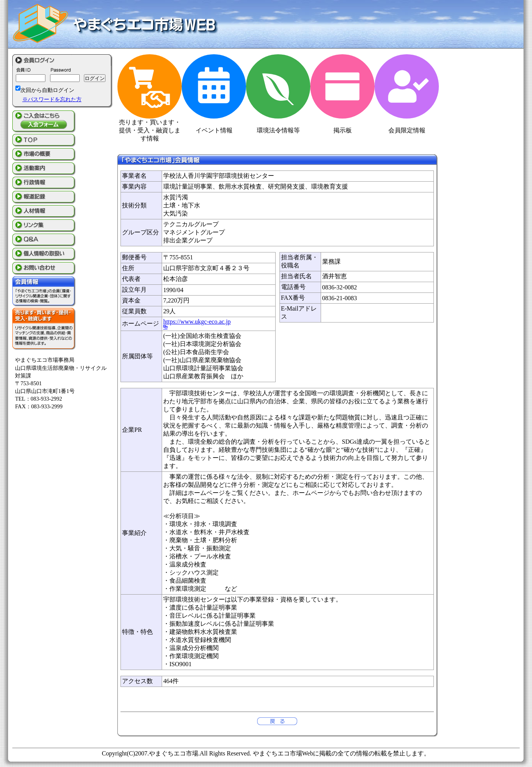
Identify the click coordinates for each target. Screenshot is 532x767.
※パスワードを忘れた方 (52, 99)
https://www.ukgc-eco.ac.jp (197, 322)
